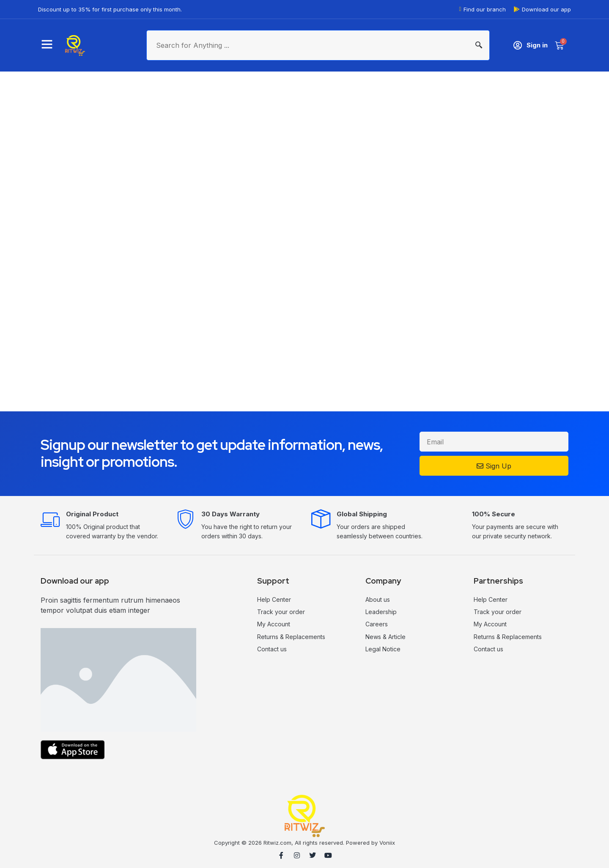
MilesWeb (591, 857)
